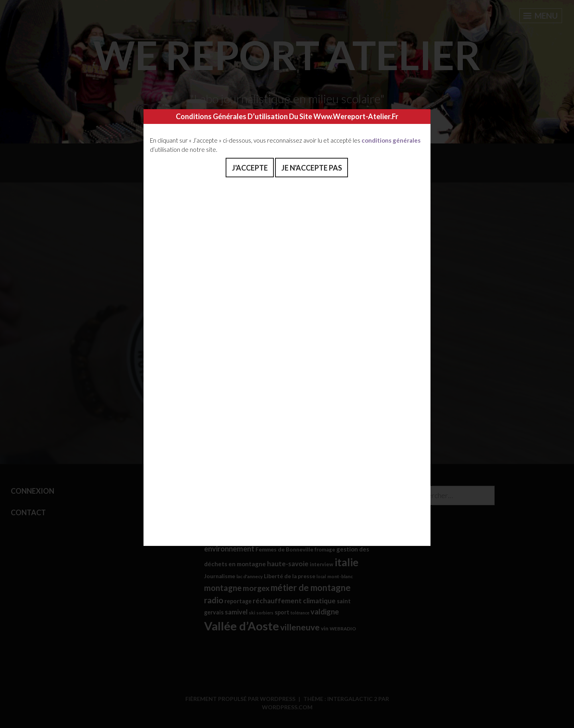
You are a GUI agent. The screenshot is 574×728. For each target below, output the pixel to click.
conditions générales (391, 140)
